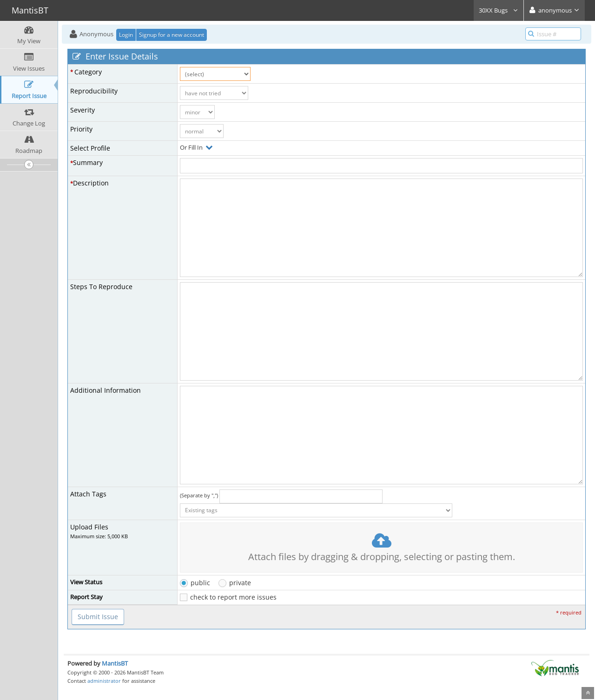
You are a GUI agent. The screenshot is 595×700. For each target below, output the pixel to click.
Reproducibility (94, 91)
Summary (88, 162)
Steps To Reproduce (101, 287)
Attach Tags (88, 494)
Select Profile (90, 148)
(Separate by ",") (199, 495)
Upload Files (89, 527)
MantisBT (115, 663)
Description (91, 183)
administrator (104, 681)
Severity (83, 110)
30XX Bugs (499, 10)
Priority (81, 129)
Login (126, 35)
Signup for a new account (172, 35)
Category (88, 72)
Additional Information (106, 390)
